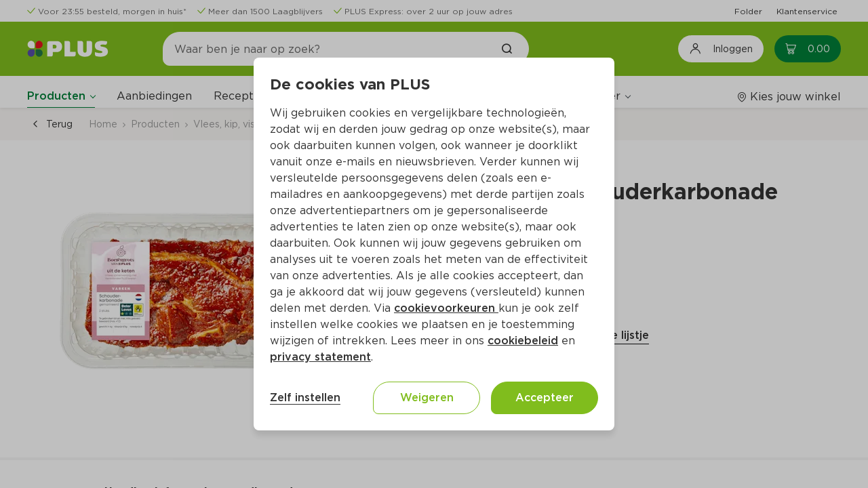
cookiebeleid (523, 341)
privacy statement (320, 357)
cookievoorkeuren (446, 308)
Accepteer (545, 398)
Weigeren (427, 398)
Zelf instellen (305, 398)
